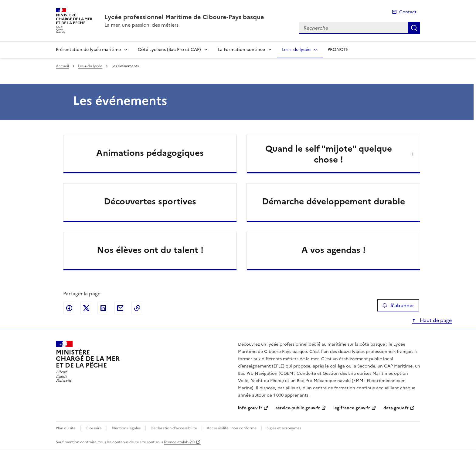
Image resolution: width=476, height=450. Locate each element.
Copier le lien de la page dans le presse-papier (137, 308)
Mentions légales (126, 428)
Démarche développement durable (333, 201)
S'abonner (398, 305)
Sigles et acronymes (284, 428)
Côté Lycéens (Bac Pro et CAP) (169, 50)
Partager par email (120, 308)
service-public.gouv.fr (298, 408)
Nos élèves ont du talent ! (150, 250)
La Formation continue (241, 50)
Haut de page (435, 320)
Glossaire (94, 428)
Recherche (414, 28)
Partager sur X (86, 308)
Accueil (62, 66)
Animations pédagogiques (150, 153)
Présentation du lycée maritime (88, 50)
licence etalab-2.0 (179, 442)
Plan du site (66, 428)
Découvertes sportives (150, 201)
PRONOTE (338, 50)
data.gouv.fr (396, 408)
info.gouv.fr (250, 408)
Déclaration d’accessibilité (174, 428)
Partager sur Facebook (69, 308)
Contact (408, 12)
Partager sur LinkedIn (103, 308)
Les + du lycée (296, 50)
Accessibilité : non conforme (232, 428)
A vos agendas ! (333, 250)
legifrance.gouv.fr (352, 408)
